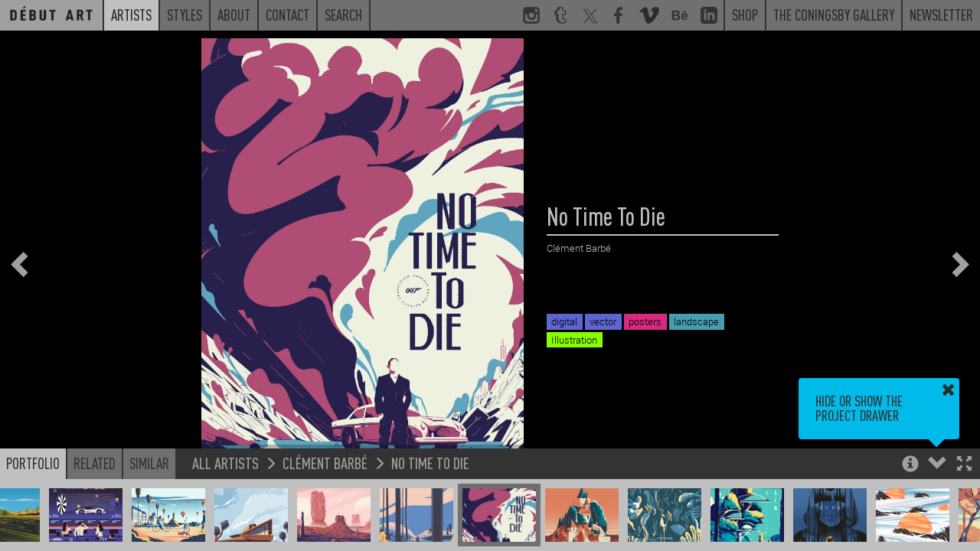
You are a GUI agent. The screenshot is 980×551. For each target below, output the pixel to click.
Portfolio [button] (33, 463)
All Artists (225, 463)
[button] (964, 465)
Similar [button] (149, 463)
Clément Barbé (325, 463)
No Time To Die (430, 463)
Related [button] (95, 463)
